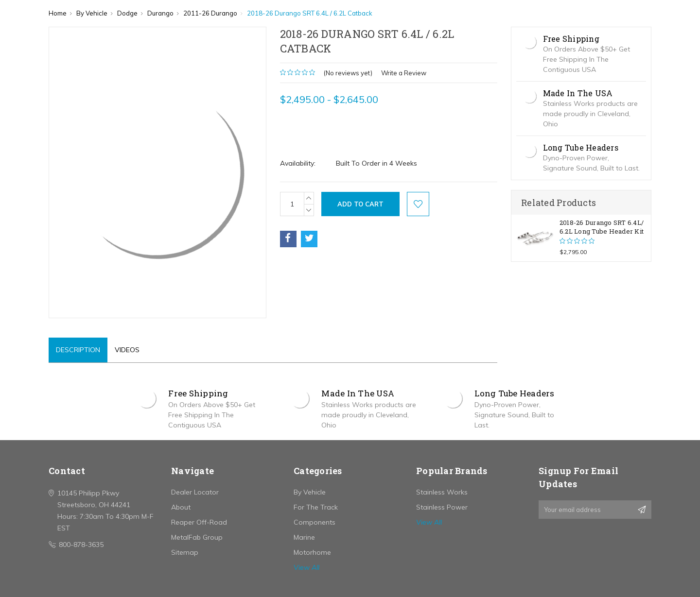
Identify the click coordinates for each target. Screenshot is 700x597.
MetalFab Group (197, 537)
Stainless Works (442, 492)
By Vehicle (310, 492)
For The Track (316, 507)
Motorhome (312, 552)
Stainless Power (442, 507)
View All (306, 567)
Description (78, 350)
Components (315, 522)
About (181, 507)
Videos (127, 350)
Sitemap (185, 552)
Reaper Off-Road (199, 522)
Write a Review (404, 73)
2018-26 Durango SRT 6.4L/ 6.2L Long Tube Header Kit (602, 227)
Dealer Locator (195, 492)
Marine (304, 537)
